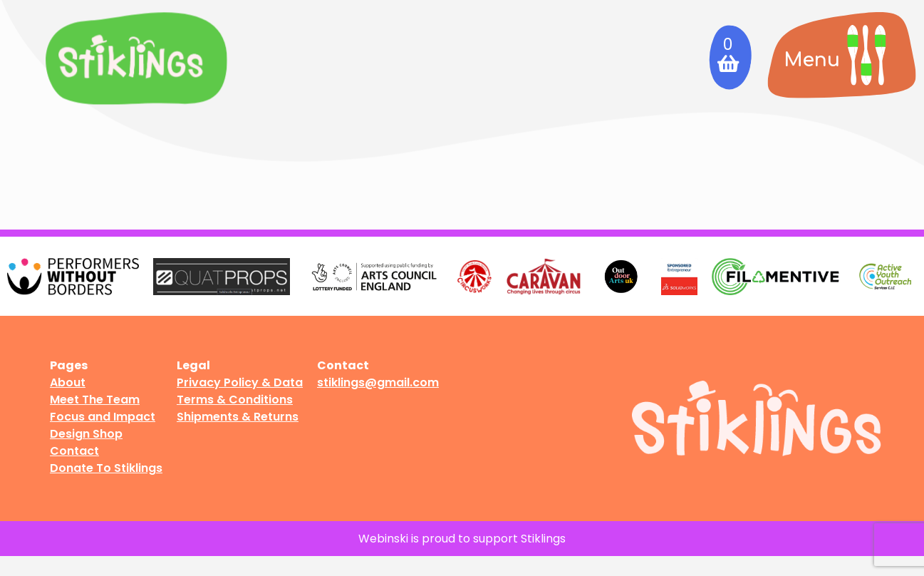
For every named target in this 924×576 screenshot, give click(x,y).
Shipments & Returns (238, 417)
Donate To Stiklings (106, 468)
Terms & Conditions (235, 400)
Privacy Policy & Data (240, 382)
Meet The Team (95, 400)
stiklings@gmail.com (378, 382)
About (68, 382)
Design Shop (86, 434)
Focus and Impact (103, 417)
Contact (74, 451)
